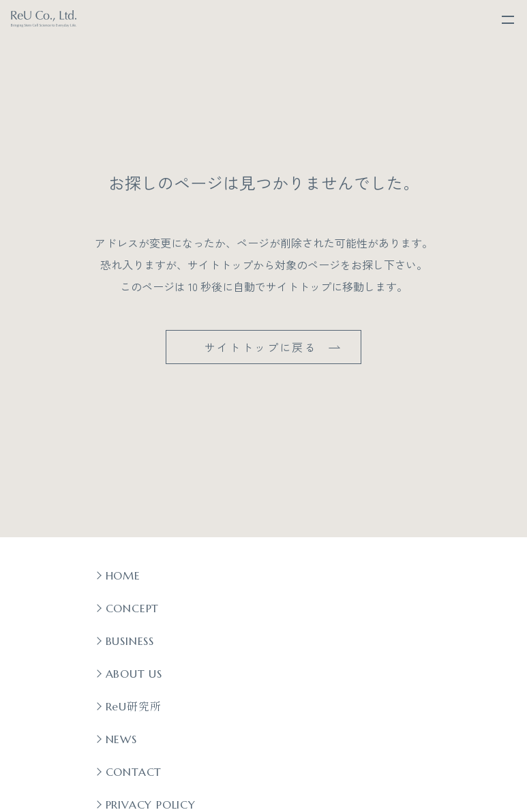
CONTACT (134, 772)
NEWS (121, 739)
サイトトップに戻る (261, 347)
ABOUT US (134, 674)
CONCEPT (133, 608)
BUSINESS (130, 641)
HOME (123, 575)
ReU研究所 (134, 706)
